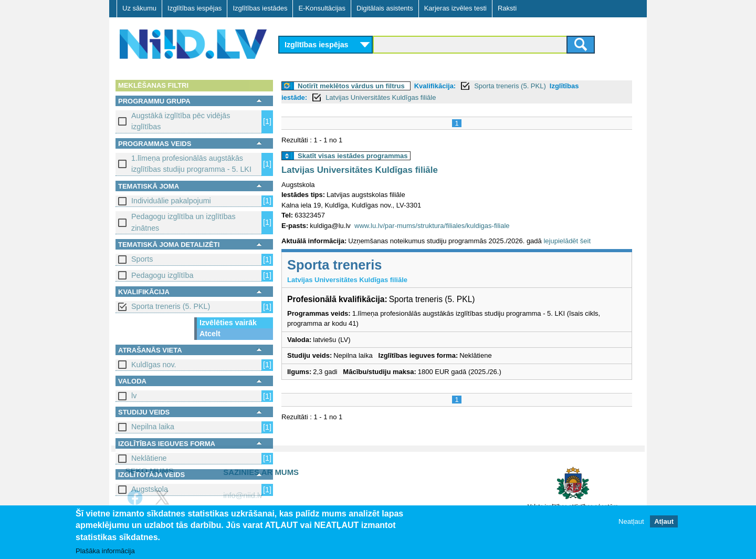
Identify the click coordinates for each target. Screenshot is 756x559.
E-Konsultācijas (322, 8)
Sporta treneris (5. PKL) (171, 306)
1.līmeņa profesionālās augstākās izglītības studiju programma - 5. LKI (191, 164)
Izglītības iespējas (195, 8)
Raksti (507, 8)
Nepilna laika (153, 427)
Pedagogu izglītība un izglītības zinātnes (183, 222)
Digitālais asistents (385, 8)
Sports (142, 259)
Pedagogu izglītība (162, 275)
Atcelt (210, 334)
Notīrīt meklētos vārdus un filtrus (351, 86)
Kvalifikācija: (435, 86)
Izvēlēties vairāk (228, 323)
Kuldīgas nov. (154, 365)
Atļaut (664, 522)
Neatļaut (631, 522)
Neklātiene (149, 458)
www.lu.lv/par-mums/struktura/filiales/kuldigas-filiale (432, 226)
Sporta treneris (334, 265)
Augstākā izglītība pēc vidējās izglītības (181, 121)
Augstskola (150, 489)
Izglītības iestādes (260, 8)
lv (134, 396)
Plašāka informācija (105, 551)
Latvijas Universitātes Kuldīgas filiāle (381, 97)
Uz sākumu (139, 8)
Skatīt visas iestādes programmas (353, 156)
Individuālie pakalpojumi (171, 201)
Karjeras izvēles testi (455, 8)
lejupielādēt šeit (567, 241)
